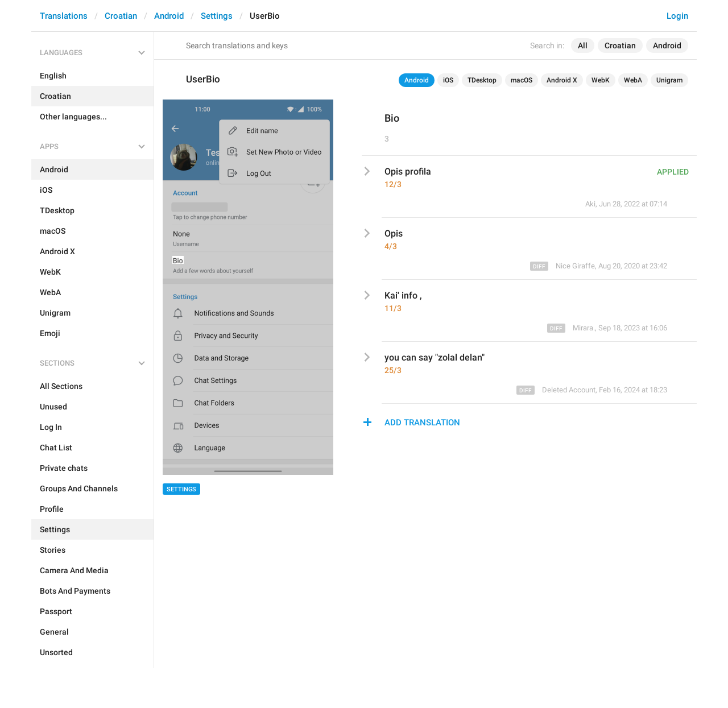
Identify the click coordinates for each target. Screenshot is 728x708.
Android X (562, 80)
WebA (633, 80)
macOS (522, 80)
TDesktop (482, 80)
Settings (217, 16)
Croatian (121, 16)
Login (677, 16)
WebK (601, 80)
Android (169, 16)
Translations (64, 16)
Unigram (669, 80)
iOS (448, 80)
